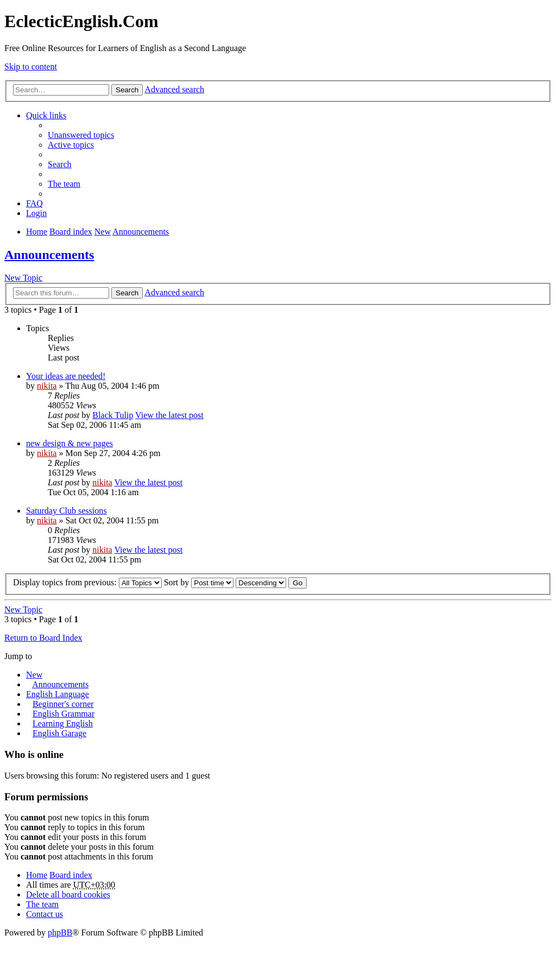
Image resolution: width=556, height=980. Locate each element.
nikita (47, 386)
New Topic (23, 278)
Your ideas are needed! (66, 376)
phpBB (60, 932)
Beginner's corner (63, 704)
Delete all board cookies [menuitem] (68, 894)
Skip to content (31, 67)
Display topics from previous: (87, 582)
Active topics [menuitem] (71, 145)
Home (37, 875)
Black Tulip (113, 415)
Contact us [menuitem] (45, 914)
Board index (71, 875)
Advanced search (174, 89)
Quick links (46, 115)
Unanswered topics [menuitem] (81, 135)
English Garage (59, 733)
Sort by (199, 582)
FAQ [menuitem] (34, 203)
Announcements (49, 255)
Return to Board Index (43, 638)
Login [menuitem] (36, 213)
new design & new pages (69, 443)
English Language (58, 694)
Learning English (63, 723)
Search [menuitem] (60, 164)
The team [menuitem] (64, 184)
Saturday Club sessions (66, 511)
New (34, 675)
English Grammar (64, 714)
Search (127, 90)
